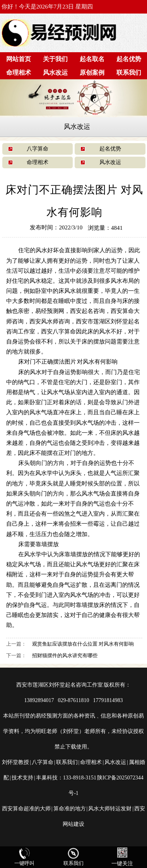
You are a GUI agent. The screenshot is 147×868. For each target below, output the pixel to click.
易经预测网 (50, 311)
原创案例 (92, 73)
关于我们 (55, 59)
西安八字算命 (58, 331)
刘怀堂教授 (15, 762)
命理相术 (19, 73)
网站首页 (19, 59)
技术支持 (22, 778)
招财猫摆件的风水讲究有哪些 (65, 655)
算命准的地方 (70, 809)
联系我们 (129, 73)
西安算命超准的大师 (26, 809)
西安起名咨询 (87, 311)
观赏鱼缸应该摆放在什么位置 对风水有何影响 (83, 644)
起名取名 (92, 59)
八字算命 (38, 149)
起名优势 (129, 59)
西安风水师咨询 (50, 321)
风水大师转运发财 (110, 809)
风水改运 (55, 73)
